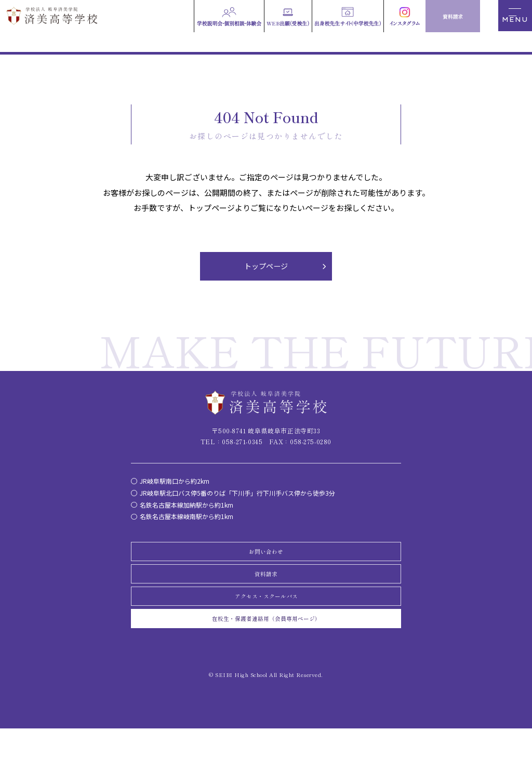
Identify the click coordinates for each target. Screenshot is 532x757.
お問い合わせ (266, 559)
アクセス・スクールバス (266, 616)
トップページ (266, 269)
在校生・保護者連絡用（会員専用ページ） (266, 644)
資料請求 (266, 587)
